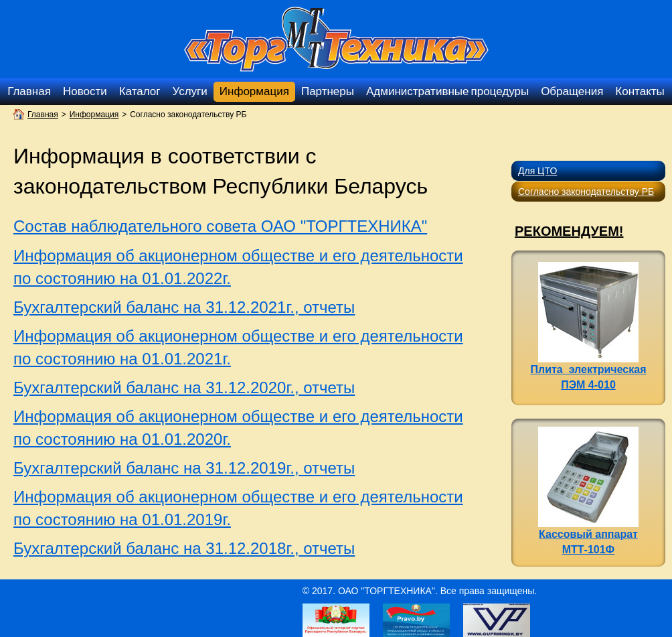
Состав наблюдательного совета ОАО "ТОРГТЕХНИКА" (220, 226)
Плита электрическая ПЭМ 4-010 (589, 326)
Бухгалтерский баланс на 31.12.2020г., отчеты (184, 387)
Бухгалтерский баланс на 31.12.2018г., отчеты (184, 548)
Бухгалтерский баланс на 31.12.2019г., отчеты (184, 468)
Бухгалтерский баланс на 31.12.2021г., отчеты (184, 307)
